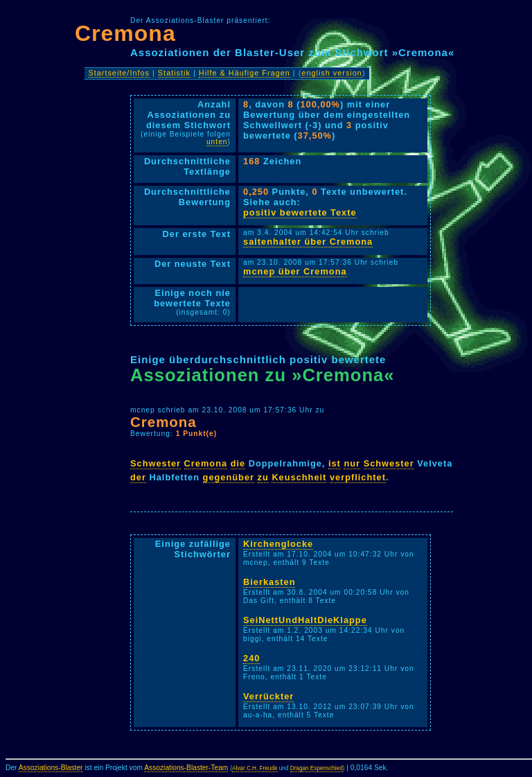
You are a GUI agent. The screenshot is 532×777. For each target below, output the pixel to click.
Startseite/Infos (119, 73)
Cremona (125, 33)
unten (217, 142)
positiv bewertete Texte (300, 212)
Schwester (156, 463)
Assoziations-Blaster (51, 768)
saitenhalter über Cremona (308, 242)
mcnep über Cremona (295, 271)
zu (263, 477)
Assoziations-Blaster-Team (186, 768)
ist (335, 463)
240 (251, 658)
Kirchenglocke (278, 544)
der (138, 477)
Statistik (174, 73)
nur (352, 463)
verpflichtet (358, 477)
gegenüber (229, 477)
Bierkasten (269, 582)
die (238, 463)
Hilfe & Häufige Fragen (245, 73)
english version (332, 73)
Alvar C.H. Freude (255, 768)
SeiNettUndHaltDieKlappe (305, 620)
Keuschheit (299, 477)
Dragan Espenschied (317, 768)
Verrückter (268, 696)
